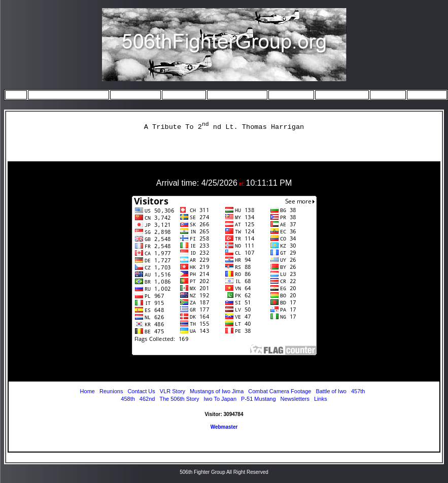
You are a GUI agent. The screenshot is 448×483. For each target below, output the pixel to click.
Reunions (385, 94)
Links (321, 399)
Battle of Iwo (331, 391)
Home (16, 94)
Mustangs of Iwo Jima (217, 391)
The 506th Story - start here (66, 94)
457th (358, 391)
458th (128, 399)
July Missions (288, 94)
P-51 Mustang (258, 399)
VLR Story (173, 391)
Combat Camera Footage (280, 391)
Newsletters (295, 399)
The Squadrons (133, 94)
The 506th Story (179, 399)
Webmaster (224, 427)
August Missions (339, 94)
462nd (147, 399)
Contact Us (424, 94)
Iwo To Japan (220, 399)
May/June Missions (234, 94)
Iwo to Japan (181, 94)
